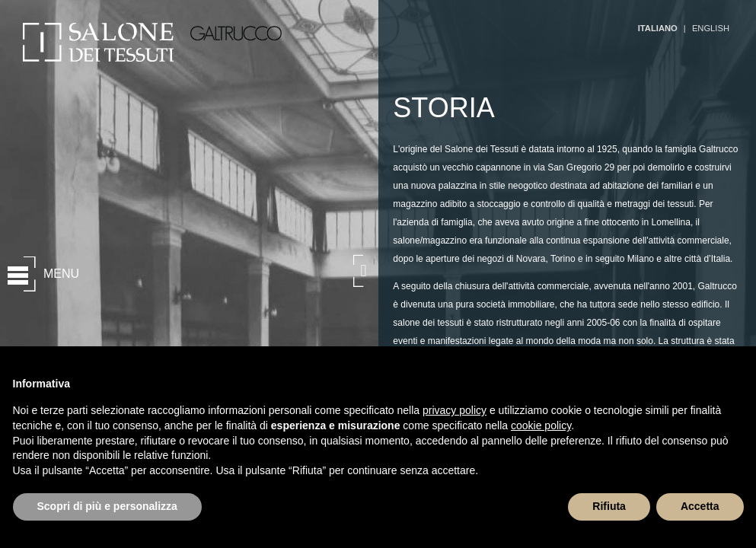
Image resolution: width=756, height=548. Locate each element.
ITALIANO (658, 28)
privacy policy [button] (455, 410)
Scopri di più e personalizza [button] (107, 506)
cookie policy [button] (541, 425)
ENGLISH (711, 28)
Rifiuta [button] (609, 506)
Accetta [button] (700, 506)
